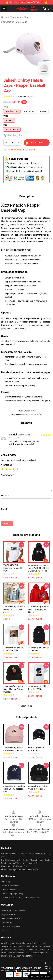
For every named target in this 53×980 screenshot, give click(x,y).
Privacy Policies (9, 890)
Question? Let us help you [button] (40, 977)
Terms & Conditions (10, 886)
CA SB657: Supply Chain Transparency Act (20, 898)
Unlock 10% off (48, 968)
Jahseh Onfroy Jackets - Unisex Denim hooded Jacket (14, 609)
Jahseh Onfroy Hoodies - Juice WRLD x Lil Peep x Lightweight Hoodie (39, 568)
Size (5, 125)
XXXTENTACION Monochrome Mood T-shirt (13, 568)
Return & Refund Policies (13, 918)
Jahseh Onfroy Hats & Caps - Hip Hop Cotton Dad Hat (13, 689)
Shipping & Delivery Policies (14, 911)
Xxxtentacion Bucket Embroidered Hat (22, 264)
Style (6, 116)
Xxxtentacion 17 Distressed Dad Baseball (23, 260)
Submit (7, 524)
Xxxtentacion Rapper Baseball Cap (30, 228)
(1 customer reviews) (25, 97)
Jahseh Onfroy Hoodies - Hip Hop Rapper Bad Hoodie (39, 609)
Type (6, 107)
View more (27, 706)
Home (4, 17)
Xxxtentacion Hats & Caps (14, 22)
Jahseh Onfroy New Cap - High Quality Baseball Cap (14, 789)
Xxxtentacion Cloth (20, 17)
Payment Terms (9, 915)
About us (6, 882)
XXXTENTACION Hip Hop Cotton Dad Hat (23, 256)
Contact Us (7, 922)
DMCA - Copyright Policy (13, 894)
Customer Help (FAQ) (11, 926)
